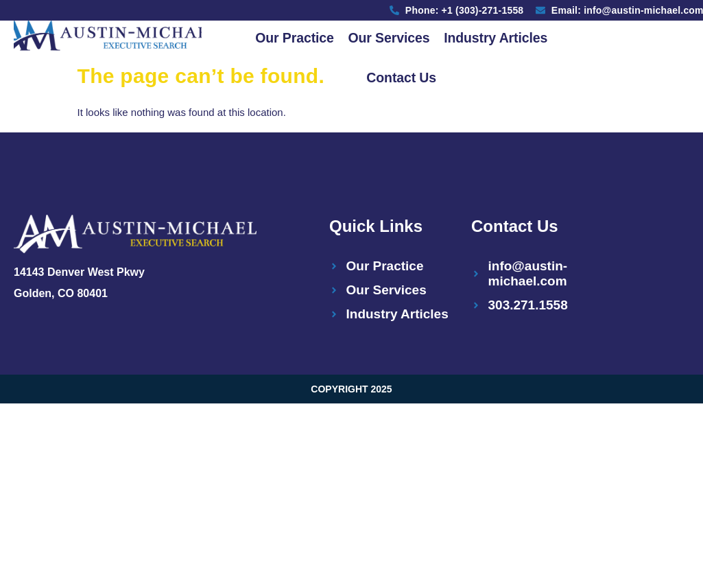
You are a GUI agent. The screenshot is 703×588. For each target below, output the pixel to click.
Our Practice (293, 38)
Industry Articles (497, 38)
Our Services (389, 38)
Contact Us (401, 79)
